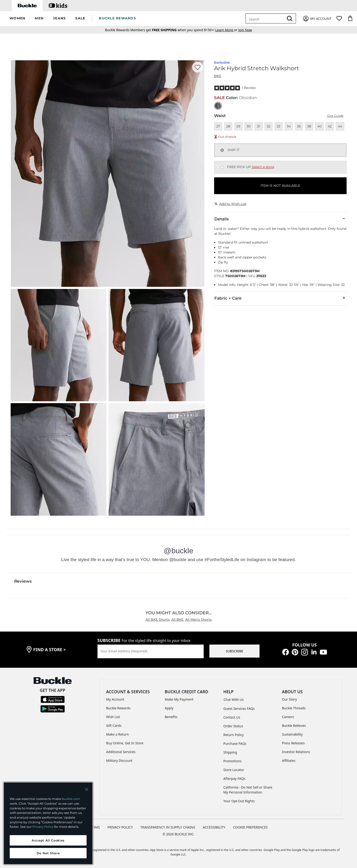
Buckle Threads (294, 708)
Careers (288, 717)
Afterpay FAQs (234, 779)
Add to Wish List (230, 204)
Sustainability (292, 734)
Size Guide (335, 116)
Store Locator (234, 770)
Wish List (113, 717)
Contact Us (232, 717)
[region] (48, 823)
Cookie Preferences (250, 827)
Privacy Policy (43, 827)
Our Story (289, 699)
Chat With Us (234, 700)
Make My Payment (179, 699)
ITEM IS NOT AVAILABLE (280, 186)
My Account (115, 699)
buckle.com (71, 799)
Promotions (232, 761)
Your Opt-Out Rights (239, 801)
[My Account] (317, 19)
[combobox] (266, 18)
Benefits (171, 717)
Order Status (233, 726)
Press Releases (293, 743)
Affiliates (289, 761)
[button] (17, 19)
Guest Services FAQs (239, 709)
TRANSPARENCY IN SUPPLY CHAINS (168, 827)
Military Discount (119, 761)
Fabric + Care (280, 298)
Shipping (230, 752)
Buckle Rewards (118, 708)
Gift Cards (114, 726)
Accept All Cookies (48, 840)
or (227, 30)
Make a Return (118, 734)
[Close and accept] (87, 789)
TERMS (95, 827)
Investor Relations (296, 752)
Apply (169, 708)
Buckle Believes (294, 726)
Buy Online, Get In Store (125, 743)
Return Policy (234, 735)
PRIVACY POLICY (120, 827)
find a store (50, 650)
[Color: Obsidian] (218, 106)
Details (280, 219)
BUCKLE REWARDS (117, 18)
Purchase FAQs (235, 744)
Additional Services (121, 752)
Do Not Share (48, 853)
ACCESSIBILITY (214, 827)
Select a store (263, 167)
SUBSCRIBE (234, 651)
